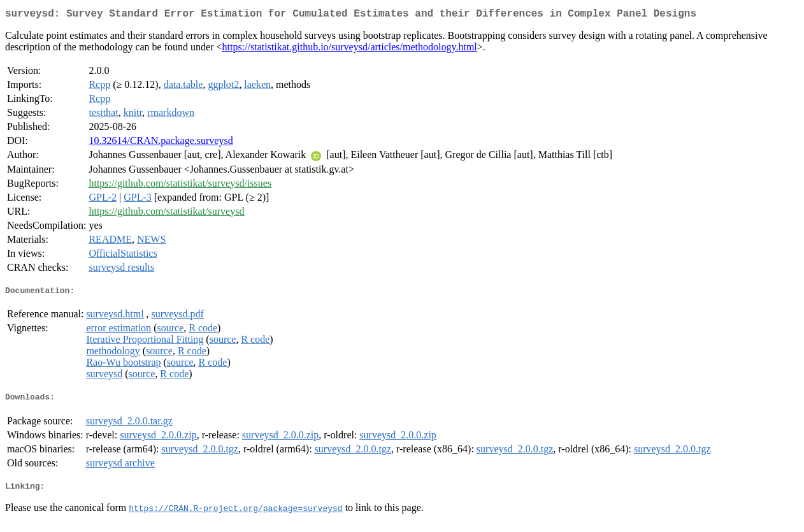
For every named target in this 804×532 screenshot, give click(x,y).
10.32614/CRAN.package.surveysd (161, 143)
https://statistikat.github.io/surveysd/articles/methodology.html (350, 49)
